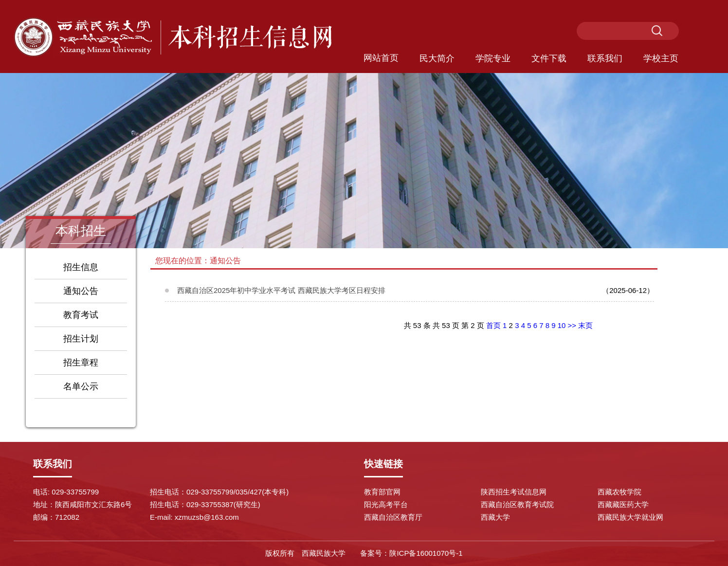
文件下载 (549, 58)
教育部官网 (382, 492)
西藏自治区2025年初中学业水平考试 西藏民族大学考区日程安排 (281, 290)
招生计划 (81, 339)
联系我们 (605, 58)
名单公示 (81, 386)
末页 (585, 325)
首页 (493, 325)
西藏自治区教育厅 (393, 517)
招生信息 (81, 267)
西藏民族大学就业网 (630, 517)
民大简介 (437, 58)
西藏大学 (495, 517)
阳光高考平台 (386, 504)
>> (572, 325)
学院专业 (493, 58)
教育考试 (81, 315)
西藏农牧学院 (619, 492)
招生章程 (81, 363)
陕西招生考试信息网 (514, 492)
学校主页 (661, 58)
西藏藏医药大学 (623, 504)
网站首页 (381, 58)
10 (562, 325)
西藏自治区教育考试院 (517, 504)
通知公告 (81, 291)
